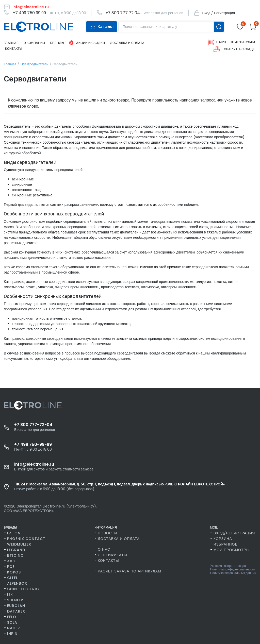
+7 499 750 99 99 (29, 13)
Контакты (108, 561)
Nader (14, 628)
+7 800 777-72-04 (33, 425)
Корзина (223, 539)
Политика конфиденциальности (233, 569)
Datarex (16, 611)
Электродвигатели (34, 64)
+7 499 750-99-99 (33, 445)
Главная (10, 64)
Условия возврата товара (228, 566)
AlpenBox (17, 583)
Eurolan (16, 606)
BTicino (15, 555)
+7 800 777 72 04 (123, 13)
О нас (104, 549)
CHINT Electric (23, 589)
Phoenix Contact (26, 539)
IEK (10, 595)
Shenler (15, 600)
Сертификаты (112, 555)
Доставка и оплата (119, 539)
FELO (12, 617)
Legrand (16, 550)
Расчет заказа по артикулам (129, 571)
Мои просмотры (232, 550)
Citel (12, 578)
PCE (11, 567)
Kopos (14, 572)
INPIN (12, 634)
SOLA (12, 622)
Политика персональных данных (233, 573)
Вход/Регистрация (234, 533)
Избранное (226, 544)
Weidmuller (19, 544)
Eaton (14, 533)
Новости (107, 533)
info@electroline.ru (34, 464)
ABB (11, 561)
